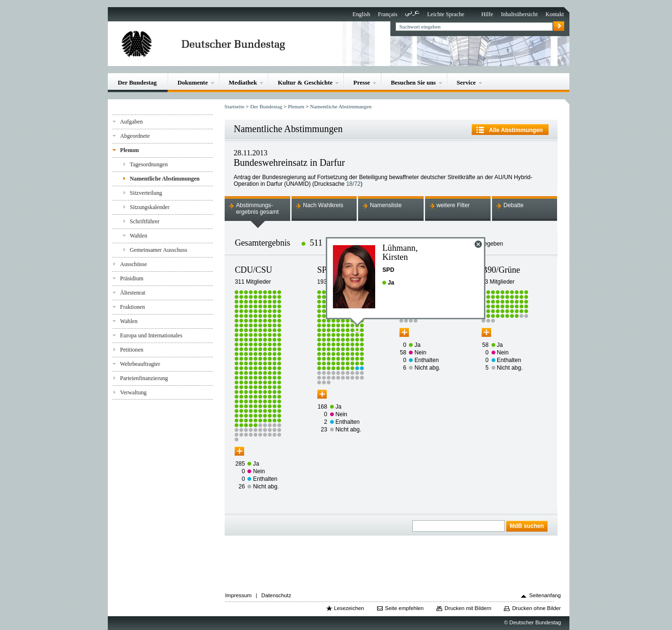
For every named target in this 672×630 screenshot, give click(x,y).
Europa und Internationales (151, 335)
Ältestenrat (133, 293)
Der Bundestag (137, 82)
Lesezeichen (349, 608)
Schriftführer (145, 221)
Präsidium (132, 278)
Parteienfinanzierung (144, 378)
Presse (362, 82)
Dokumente (193, 82)
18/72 (353, 184)
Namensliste (386, 205)
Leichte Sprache (445, 14)
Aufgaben (132, 122)
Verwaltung (133, 392)
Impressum (238, 595)
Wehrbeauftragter (140, 364)
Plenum (130, 150)
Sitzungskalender (149, 207)
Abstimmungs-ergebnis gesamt (257, 209)
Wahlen (138, 236)
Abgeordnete (135, 136)
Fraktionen (133, 307)
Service (466, 82)
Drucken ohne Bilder (536, 608)
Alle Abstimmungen (516, 130)
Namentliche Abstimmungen (165, 179)
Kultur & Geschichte (305, 82)
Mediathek (243, 82)
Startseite (235, 106)
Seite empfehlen (404, 608)
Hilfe (487, 14)
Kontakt (554, 14)
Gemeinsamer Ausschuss (158, 250)
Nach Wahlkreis (323, 205)
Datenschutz (276, 595)
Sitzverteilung (146, 193)
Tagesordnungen (149, 164)
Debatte (514, 205)
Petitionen (132, 350)
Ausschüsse (134, 264)
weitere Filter (453, 205)
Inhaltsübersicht (519, 14)
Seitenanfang (545, 595)
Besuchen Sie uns (413, 82)
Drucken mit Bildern (468, 608)
